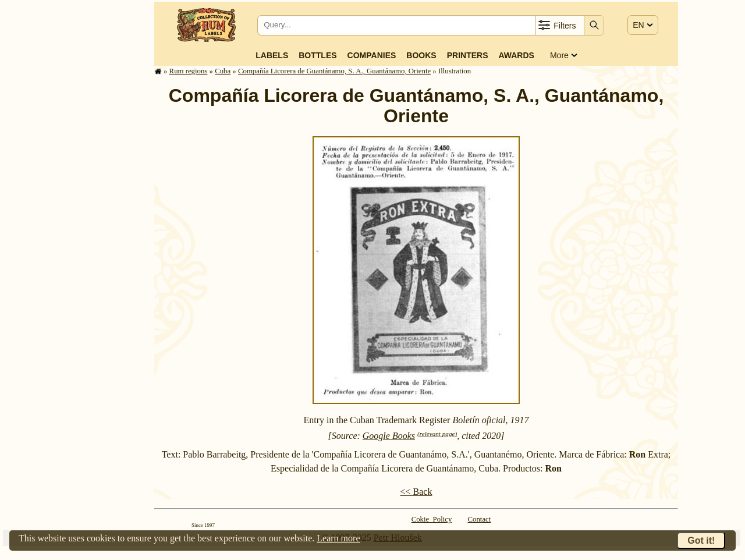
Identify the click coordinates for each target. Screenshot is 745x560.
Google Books (389, 436)
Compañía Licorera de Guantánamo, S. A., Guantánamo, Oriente (334, 71)
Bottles (317, 55)
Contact (480, 519)
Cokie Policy (432, 519)
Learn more (338, 538)
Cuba (223, 71)
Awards (516, 55)
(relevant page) (437, 434)
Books (421, 55)
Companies (372, 55)
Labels (272, 55)
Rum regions (189, 71)
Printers (468, 55)
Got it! (701, 540)
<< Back (416, 492)
